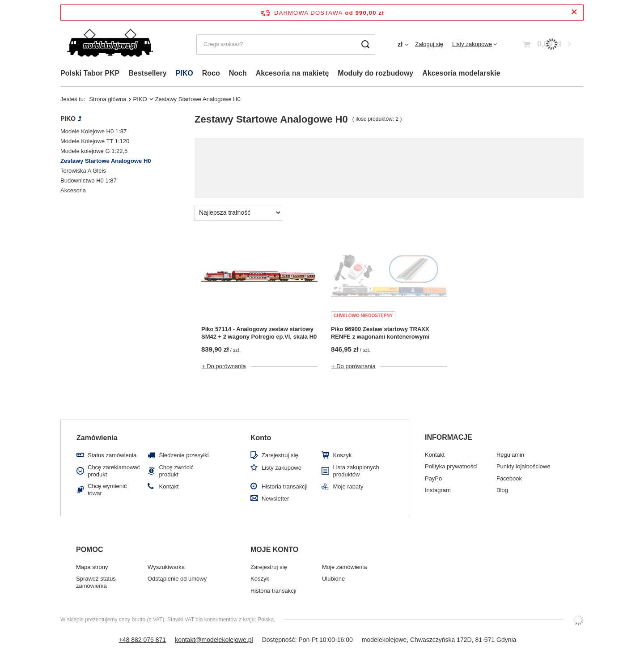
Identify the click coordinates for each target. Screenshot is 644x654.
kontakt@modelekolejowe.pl (214, 640)
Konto (261, 438)
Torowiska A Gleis (83, 171)
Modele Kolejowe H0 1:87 (93, 131)
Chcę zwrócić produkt (176, 471)
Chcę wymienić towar (107, 490)
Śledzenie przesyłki (184, 455)
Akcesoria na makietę (292, 73)
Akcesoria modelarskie (461, 73)
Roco (211, 73)
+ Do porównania (224, 366)
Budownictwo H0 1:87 (89, 180)
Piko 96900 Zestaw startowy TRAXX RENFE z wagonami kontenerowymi (380, 333)
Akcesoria (73, 190)
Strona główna (108, 99)
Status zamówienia (112, 455)
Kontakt (169, 486)
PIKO (184, 73)
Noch (238, 73)
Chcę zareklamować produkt (114, 471)
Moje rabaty (348, 486)
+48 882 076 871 (143, 640)
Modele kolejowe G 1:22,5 (94, 151)
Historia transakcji (285, 486)
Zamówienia (97, 438)
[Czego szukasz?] (286, 45)
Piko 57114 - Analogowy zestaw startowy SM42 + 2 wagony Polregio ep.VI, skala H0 (259, 333)
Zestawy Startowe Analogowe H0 (106, 161)
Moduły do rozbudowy (375, 73)
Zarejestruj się (280, 455)
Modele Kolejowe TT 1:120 (95, 141)
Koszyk (342, 455)
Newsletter (275, 499)
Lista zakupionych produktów (356, 471)
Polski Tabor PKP (90, 73)
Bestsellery (147, 73)
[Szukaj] (365, 45)
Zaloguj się (429, 44)
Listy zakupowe (472, 44)
